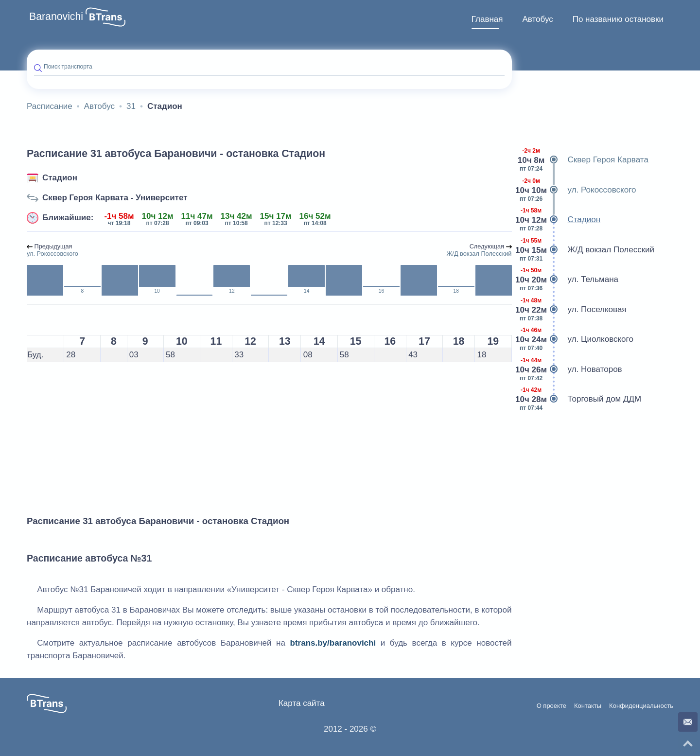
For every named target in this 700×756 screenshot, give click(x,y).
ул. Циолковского (576, 339)
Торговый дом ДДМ (580, 399)
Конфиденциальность (641, 706)
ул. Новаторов (571, 369)
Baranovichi (56, 17)
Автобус (537, 19)
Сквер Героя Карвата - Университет (115, 198)
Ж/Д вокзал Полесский (587, 250)
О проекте (551, 706)
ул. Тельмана (569, 280)
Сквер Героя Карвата (584, 160)
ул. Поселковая (573, 310)
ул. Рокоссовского (578, 190)
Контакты (588, 706)
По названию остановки (618, 19)
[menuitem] (487, 19)
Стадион (60, 178)
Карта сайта (302, 703)
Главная (487, 19)
